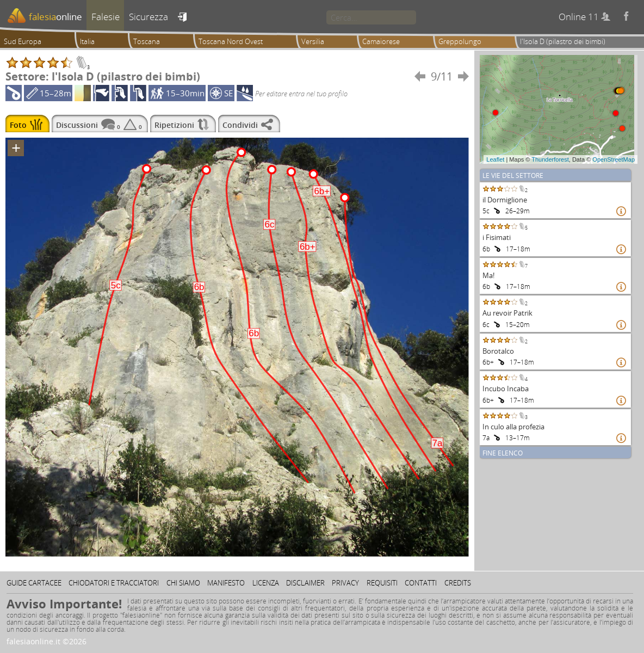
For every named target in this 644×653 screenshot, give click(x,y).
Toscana (147, 41)
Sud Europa (23, 41)
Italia (87, 41)
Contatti (421, 583)
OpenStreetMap (614, 159)
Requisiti (382, 583)
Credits (458, 583)
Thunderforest (550, 159)
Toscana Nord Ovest (231, 41)
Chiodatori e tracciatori (114, 583)
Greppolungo (460, 41)
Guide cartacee (34, 583)
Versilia (313, 41)
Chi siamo (183, 583)
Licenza (266, 583)
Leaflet (495, 159)
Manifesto (226, 583)
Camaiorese (381, 41)
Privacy (345, 583)
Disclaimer (305, 583)
